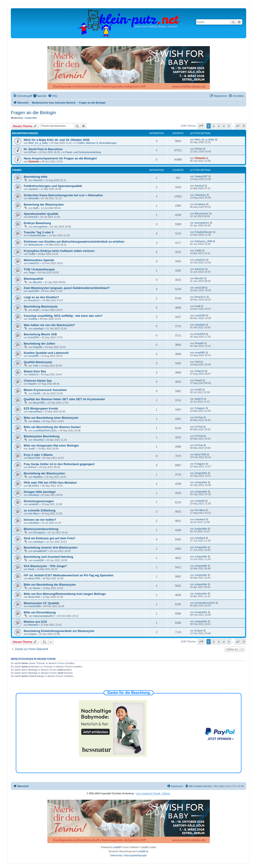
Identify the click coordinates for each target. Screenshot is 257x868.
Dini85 (37, 393)
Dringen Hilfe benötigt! (40, 492)
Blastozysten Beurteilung (42, 436)
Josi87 (32, 449)
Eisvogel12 (39, 532)
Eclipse (32, 634)
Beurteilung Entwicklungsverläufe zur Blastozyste (59, 631)
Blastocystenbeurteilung (41, 529)
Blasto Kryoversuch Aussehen (45, 390)
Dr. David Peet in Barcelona (43, 149)
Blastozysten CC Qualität (41, 603)
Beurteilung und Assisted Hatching (48, 557)
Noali (31, 569)
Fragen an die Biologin (33, 113)
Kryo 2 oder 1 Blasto (38, 455)
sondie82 (34, 504)
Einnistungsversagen (39, 501)
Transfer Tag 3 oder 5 (39, 232)
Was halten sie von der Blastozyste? (49, 325)
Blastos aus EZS (35, 622)
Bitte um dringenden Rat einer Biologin (51, 446)
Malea (37, 421)
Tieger (32, 272)
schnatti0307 (40, 551)
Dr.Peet (199, 417)
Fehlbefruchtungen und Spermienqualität (53, 186)
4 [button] (224, 126)
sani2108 (34, 291)
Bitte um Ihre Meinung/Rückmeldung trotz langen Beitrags (65, 594)
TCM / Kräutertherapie (39, 269)
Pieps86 (38, 347)
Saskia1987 (201, 176)
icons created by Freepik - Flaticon (153, 793)
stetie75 (199, 399)
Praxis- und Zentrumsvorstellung (83, 152)
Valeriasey (200, 195)
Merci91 (38, 282)
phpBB (117, 847)
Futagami (200, 408)
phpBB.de (144, 851)
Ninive (37, 588)
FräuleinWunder (37, 235)
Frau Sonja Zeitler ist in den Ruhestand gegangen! (59, 464)
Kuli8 (36, 310)
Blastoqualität (34, 279)
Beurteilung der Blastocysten (44, 473)
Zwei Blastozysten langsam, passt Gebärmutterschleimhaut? (67, 288)
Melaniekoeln (36, 245)
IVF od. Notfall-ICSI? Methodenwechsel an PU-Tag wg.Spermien (69, 575)
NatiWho (38, 477)
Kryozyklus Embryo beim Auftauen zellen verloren (59, 251)
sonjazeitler (31, 118)
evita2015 (34, 263)
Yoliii (36, 366)
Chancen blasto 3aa (38, 381)
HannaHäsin (35, 412)
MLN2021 (34, 486)
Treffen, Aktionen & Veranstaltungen (97, 143)
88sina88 (34, 198)
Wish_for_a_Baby (38, 143)
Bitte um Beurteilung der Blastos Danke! (52, 427)
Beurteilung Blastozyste (41, 306)
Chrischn (34, 161)
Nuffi (36, 208)
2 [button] (214, 126)
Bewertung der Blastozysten (44, 205)
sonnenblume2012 (205, 603)
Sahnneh (200, 269)
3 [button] (219, 126)
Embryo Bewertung (37, 223)
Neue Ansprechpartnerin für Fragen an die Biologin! (60, 158)
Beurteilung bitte (36, 177)
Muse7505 (39, 403)
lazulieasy (200, 204)
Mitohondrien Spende (39, 260)
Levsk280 (200, 315)
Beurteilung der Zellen (39, 344)
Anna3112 (34, 300)
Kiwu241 (38, 180)
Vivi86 (32, 254)
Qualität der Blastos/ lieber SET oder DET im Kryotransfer (64, 399)
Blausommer (202, 213)
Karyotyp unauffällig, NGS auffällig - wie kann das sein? (63, 316)
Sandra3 (33, 189)
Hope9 (32, 384)
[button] (201, 126)
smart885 (34, 356)
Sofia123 (33, 374)
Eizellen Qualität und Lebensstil (46, 353)
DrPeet (32, 152)
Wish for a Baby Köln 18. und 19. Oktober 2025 (57, 140)
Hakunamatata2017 (44, 616)
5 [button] (229, 126)
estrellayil (38, 329)
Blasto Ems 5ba (35, 371)
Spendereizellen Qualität (41, 214)
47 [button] (238, 126)
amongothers (40, 227)
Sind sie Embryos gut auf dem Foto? (50, 538)
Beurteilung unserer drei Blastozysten (51, 548)
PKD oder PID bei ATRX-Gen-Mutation (50, 483)
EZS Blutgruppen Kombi (41, 408)
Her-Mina (34, 513)
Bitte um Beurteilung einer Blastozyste (51, 418)
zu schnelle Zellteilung (40, 510)
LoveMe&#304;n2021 (45, 430)
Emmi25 (33, 217)
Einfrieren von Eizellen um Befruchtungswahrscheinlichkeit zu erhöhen (74, 242)
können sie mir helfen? (40, 520)
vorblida (33, 319)
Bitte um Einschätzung (40, 612)
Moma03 (33, 625)
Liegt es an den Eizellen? (41, 297)
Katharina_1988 (204, 241)
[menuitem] (40, 96)
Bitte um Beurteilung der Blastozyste (50, 585)
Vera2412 (38, 440)
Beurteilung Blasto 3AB (40, 334)
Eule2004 (34, 337)
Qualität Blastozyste (38, 362)
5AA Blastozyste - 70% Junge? (45, 566)
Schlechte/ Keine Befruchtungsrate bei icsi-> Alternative (63, 195)
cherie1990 (35, 606)
